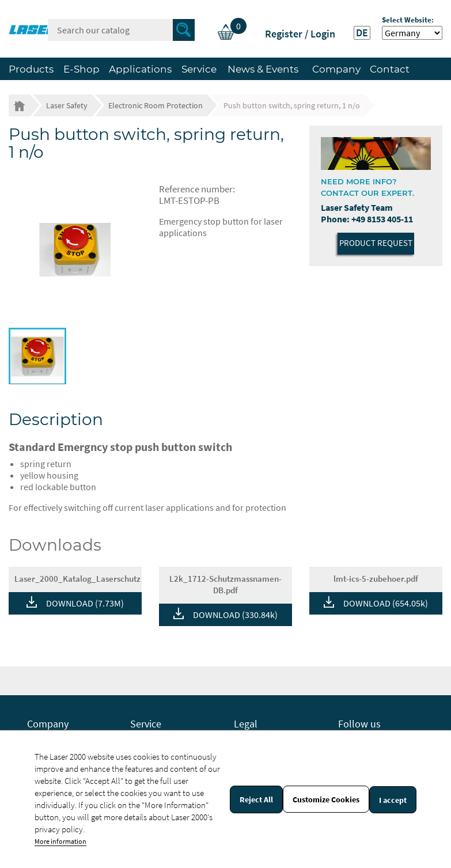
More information (60, 841)
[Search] (121, 30)
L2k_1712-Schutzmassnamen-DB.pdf (225, 584)
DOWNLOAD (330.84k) (235, 615)
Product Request (376, 243)
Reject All (256, 799)
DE (362, 33)
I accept (393, 800)
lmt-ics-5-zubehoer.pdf (376, 579)
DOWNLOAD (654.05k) (386, 603)
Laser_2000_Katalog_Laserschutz (77, 579)
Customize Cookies (326, 799)
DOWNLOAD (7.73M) (85, 603)
